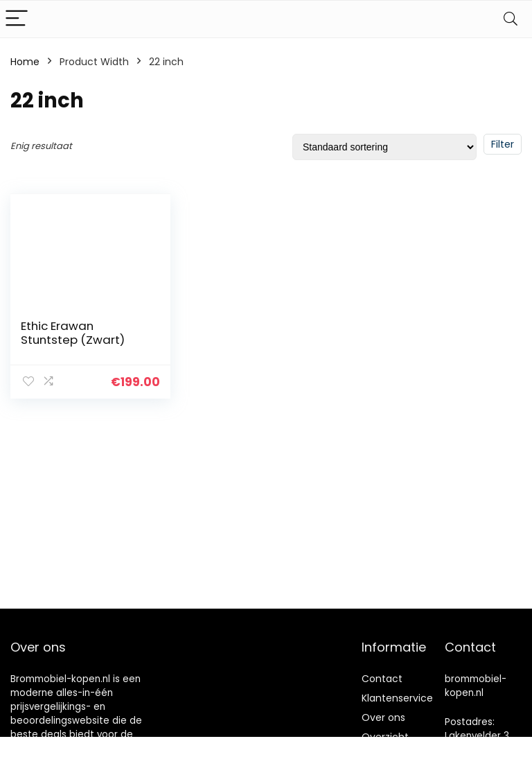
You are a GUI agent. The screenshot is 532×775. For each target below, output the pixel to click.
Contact (382, 679)
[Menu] (17, 19)
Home (25, 62)
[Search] (511, 19)
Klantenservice (397, 698)
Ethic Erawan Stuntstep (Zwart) (73, 333)
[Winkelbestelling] (384, 147)
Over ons (383, 717)
